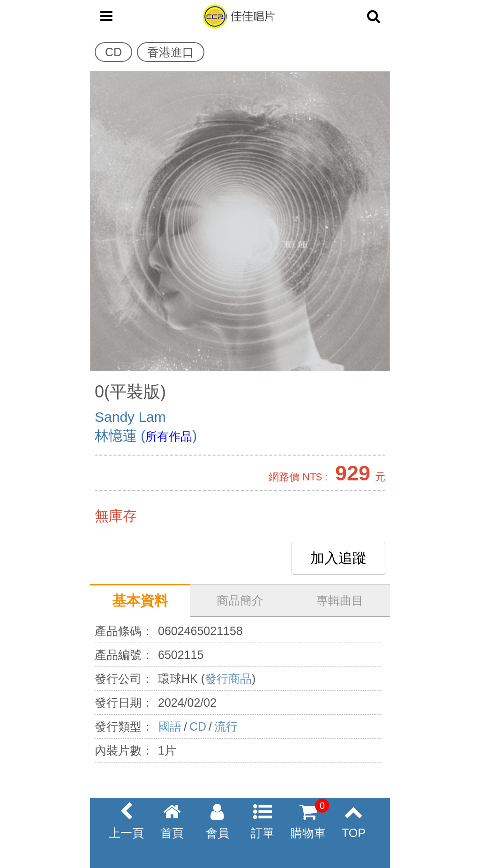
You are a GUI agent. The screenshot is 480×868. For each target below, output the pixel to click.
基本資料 (140, 601)
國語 (170, 726)
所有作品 (169, 436)
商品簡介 (240, 600)
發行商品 (228, 679)
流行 (226, 726)
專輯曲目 (340, 600)
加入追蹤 (338, 558)
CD (198, 726)
